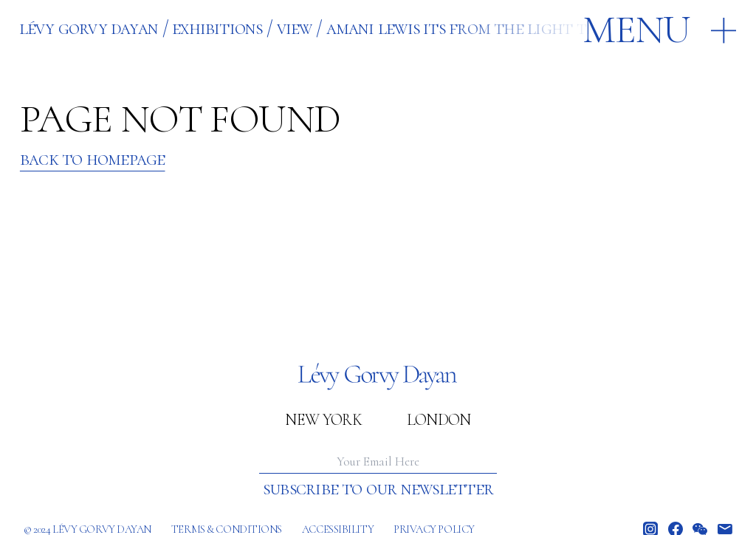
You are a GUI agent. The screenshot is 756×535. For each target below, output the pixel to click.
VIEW (295, 28)
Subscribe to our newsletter (378, 488)
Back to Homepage (93, 159)
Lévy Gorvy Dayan (89, 28)
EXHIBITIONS (217, 28)
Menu (636, 30)
